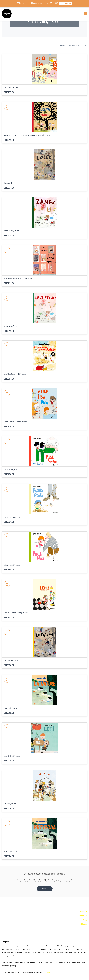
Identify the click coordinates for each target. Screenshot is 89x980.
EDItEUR (47, 972)
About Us (83, 912)
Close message (66, 3)
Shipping (84, 924)
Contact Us (83, 916)
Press (85, 920)
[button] (45, 889)
